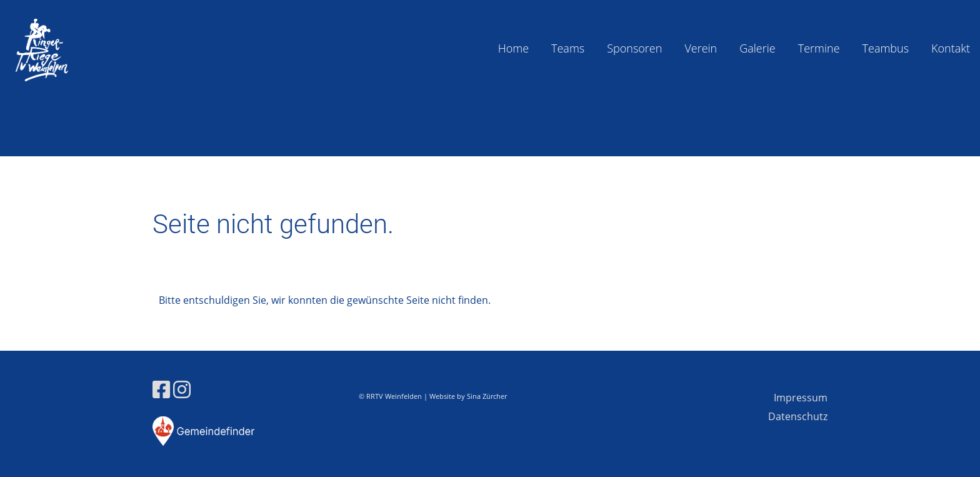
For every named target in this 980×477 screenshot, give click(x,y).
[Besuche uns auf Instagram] (182, 389)
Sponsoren (634, 48)
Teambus (886, 48)
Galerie (757, 48)
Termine (819, 48)
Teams (568, 48)
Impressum (801, 398)
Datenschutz (798, 416)
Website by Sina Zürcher (468, 396)
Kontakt (951, 48)
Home (513, 48)
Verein (701, 48)
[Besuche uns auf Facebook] (161, 389)
